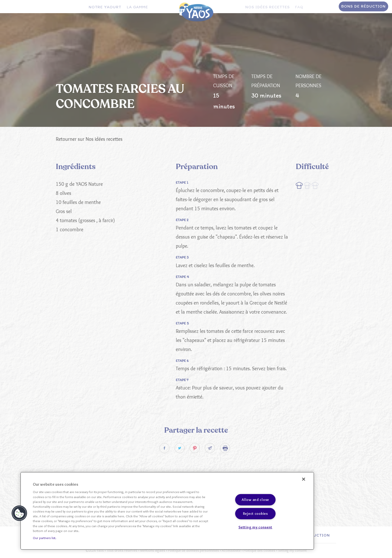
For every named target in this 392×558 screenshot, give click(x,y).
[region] (167, 511)
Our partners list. (45, 538)
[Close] (304, 479)
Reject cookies (255, 514)
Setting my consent (255, 527)
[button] (19, 513)
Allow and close (255, 500)
